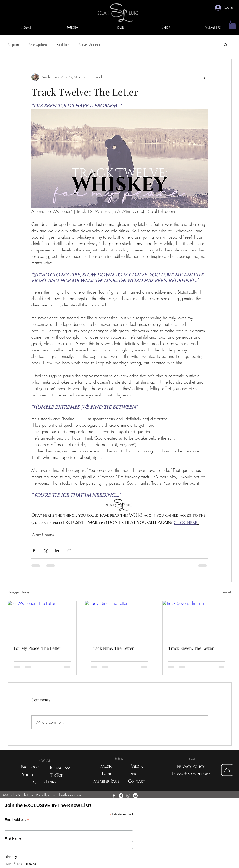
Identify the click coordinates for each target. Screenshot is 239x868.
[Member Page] (106, 781)
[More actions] (205, 77)
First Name (13, 838)
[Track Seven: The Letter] (197, 620)
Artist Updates (38, 44)
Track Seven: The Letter (191, 648)
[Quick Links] (45, 781)
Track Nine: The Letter (112, 648)
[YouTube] (30, 775)
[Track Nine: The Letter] (119, 620)
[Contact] (137, 781)
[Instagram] (60, 767)
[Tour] (106, 773)
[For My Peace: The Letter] (42, 620)
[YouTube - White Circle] (135, 796)
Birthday (11, 857)
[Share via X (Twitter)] (45, 551)
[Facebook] (30, 767)
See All (227, 592)
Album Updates (89, 44)
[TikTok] (57, 775)
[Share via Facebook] (34, 551)
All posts (13, 44)
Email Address (17, 820)
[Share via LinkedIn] (57, 551)
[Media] (137, 766)
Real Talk (63, 44)
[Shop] (135, 773)
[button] (232, 24)
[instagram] (128, 796)
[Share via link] (69, 551)
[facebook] (114, 796)
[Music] (106, 766)
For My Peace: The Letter (37, 648)
